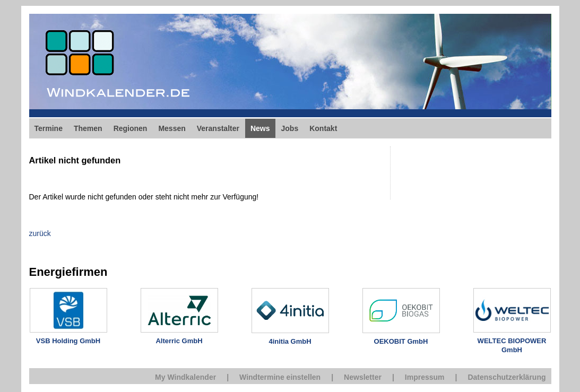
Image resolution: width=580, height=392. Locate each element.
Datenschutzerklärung (507, 377)
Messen (172, 128)
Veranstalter (218, 128)
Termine (49, 128)
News (260, 128)
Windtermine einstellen (280, 377)
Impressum (425, 377)
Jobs (290, 128)
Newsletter (363, 377)
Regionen (131, 128)
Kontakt (323, 128)
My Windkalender (185, 377)
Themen (88, 128)
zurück (40, 233)
